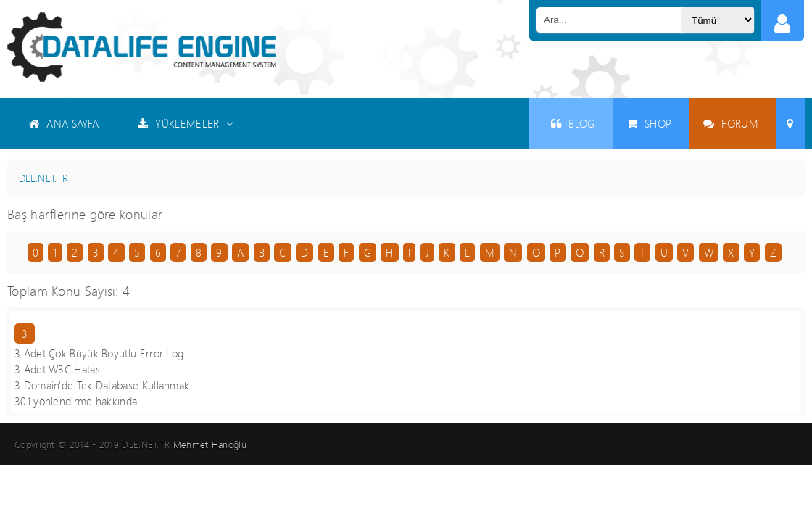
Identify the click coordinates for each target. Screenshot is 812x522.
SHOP (650, 123)
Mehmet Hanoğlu (210, 444)
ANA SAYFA (64, 123)
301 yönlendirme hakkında (76, 401)
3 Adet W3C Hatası (58, 369)
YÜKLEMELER (186, 123)
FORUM (731, 123)
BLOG (573, 123)
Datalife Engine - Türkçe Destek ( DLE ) (142, 47)
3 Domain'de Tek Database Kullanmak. (103, 385)
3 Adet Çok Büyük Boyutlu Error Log (99, 353)
